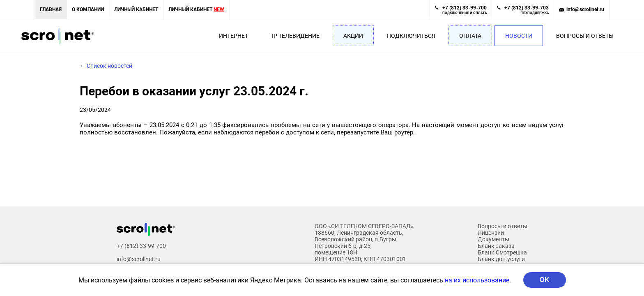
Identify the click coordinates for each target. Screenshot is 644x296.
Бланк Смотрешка (502, 252)
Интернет (233, 36)
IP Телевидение (296, 36)
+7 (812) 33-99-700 (465, 10)
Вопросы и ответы (585, 36)
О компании (88, 9)
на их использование (477, 280)
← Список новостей (106, 66)
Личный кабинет (136, 9)
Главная (51, 9)
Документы (493, 239)
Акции (353, 36)
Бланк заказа (496, 246)
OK (545, 280)
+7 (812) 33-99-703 (527, 10)
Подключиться (411, 36)
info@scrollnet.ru (585, 9)
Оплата (470, 36)
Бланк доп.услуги (501, 259)
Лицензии (491, 233)
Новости (519, 36)
